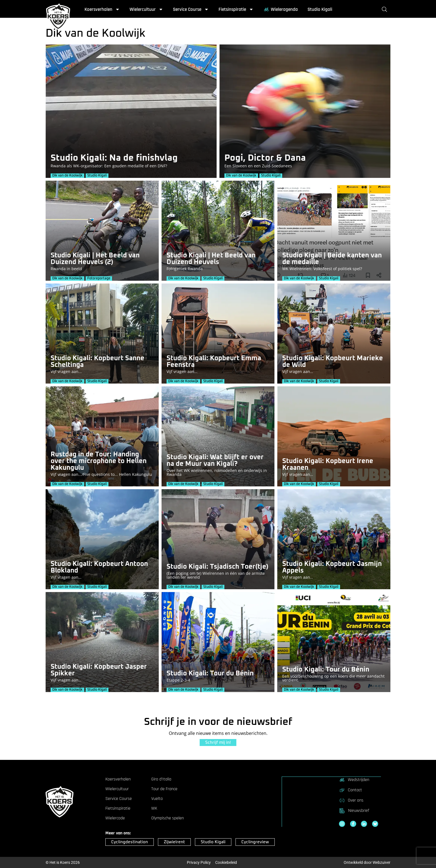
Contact (350, 790)
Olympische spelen (168, 818)
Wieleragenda (281, 9)
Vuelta (157, 799)
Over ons (351, 800)
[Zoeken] (386, 9)
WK (154, 809)
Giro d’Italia (161, 779)
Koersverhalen (102, 9)
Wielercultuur (146, 9)
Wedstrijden (354, 780)
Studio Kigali (320, 9)
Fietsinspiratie (236, 9)
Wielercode (115, 818)
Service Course (191, 9)
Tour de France (164, 789)
